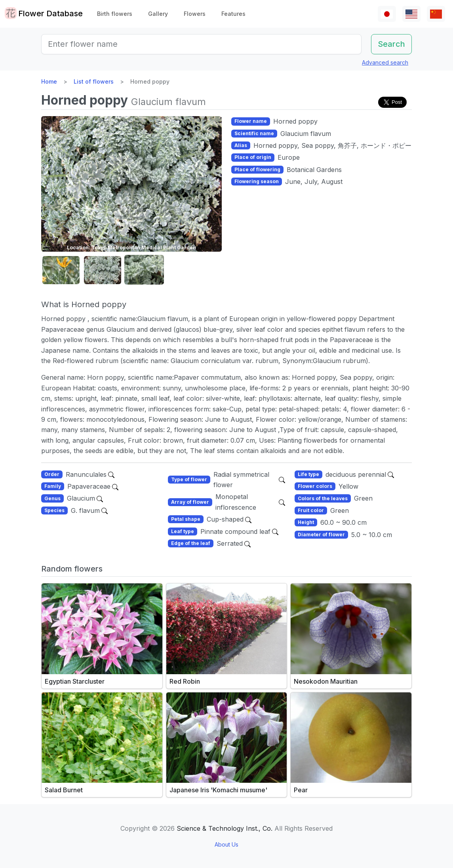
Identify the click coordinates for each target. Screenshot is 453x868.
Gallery (158, 14)
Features (233, 14)
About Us (226, 844)
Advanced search (385, 62)
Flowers (195, 14)
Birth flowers (115, 14)
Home (49, 81)
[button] (61, 270)
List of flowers (94, 81)
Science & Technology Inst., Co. (225, 828)
